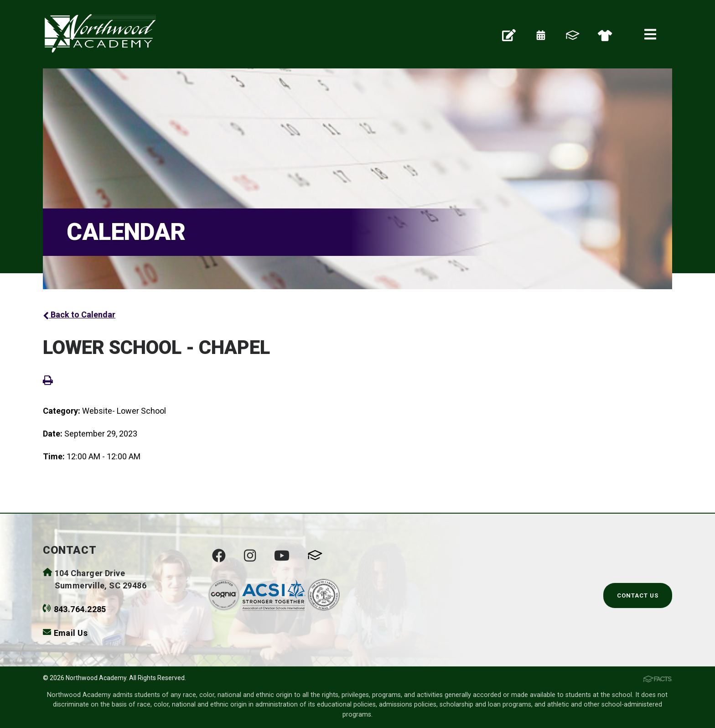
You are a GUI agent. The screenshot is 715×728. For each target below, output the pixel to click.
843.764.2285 (80, 609)
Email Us (71, 633)
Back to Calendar (79, 315)
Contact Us (638, 595)
